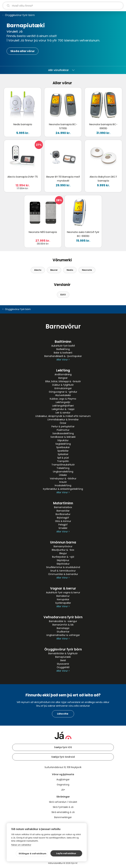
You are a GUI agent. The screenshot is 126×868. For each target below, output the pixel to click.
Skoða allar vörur (23, 51)
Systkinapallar (63, 603)
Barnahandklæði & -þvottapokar (63, 356)
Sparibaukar (63, 447)
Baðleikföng (63, 349)
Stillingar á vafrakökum (33, 854)
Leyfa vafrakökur (66, 853)
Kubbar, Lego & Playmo (63, 399)
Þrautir (63, 482)
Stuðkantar (63, 632)
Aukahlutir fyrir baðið (63, 346)
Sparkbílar (63, 451)
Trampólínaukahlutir (63, 465)
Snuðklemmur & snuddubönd (63, 567)
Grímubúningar (63, 388)
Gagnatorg (63, 785)
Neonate (87, 270)
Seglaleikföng (63, 444)
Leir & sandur (63, 413)
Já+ (63, 790)
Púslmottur (63, 430)
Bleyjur (63, 553)
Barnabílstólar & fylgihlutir (63, 653)
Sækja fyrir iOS (63, 747)
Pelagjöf (63, 525)
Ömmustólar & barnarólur (63, 574)
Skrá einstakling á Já (63, 812)
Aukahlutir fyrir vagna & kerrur (63, 592)
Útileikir (63, 475)
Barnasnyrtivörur (63, 546)
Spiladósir (63, 454)
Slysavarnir (63, 664)
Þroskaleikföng (63, 485)
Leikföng (63, 370)
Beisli (63, 660)
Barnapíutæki (63, 657)
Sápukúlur (63, 440)
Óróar (63, 423)
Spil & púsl (63, 458)
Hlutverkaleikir (63, 395)
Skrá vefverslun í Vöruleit (63, 802)
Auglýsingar (63, 779)
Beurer (54, 270)
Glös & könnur (63, 521)
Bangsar (63, 378)
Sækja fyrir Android (63, 757)
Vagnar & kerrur (63, 588)
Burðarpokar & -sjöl (63, 557)
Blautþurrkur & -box (63, 550)
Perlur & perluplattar (63, 426)
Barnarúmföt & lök (63, 625)
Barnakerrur (63, 596)
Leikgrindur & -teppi (63, 409)
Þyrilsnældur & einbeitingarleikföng (63, 489)
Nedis (70, 270)
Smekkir (63, 528)
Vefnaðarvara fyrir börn (63, 617)
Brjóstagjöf (63, 518)
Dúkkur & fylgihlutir (63, 385)
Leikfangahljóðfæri (63, 406)
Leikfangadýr (63, 402)
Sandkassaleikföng (63, 433)
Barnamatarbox (63, 507)
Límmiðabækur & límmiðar (63, 420)
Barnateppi (63, 628)
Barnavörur (63, 326)
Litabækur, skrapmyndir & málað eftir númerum (63, 416)
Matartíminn (63, 503)
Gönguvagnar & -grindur (63, 392)
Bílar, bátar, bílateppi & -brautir (63, 381)
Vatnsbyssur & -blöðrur (63, 479)
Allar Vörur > (63, 360)
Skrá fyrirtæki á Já (63, 807)
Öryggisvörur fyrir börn (20, 15)
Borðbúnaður (63, 514)
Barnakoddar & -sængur (63, 621)
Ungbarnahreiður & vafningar (63, 635)
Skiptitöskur (63, 564)
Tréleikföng (63, 468)
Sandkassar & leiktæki (63, 437)
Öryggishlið (63, 667)
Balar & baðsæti (63, 353)
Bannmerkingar (63, 817)
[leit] (63, 6)
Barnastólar (63, 511)
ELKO (63, 295)
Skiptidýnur (63, 560)
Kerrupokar (63, 599)
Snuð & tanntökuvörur (63, 571)
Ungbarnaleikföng (63, 472)
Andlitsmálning (63, 374)
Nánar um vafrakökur (21, 845)
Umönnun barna (63, 542)
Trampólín (63, 461)
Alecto (38, 270)
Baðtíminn (63, 342)
